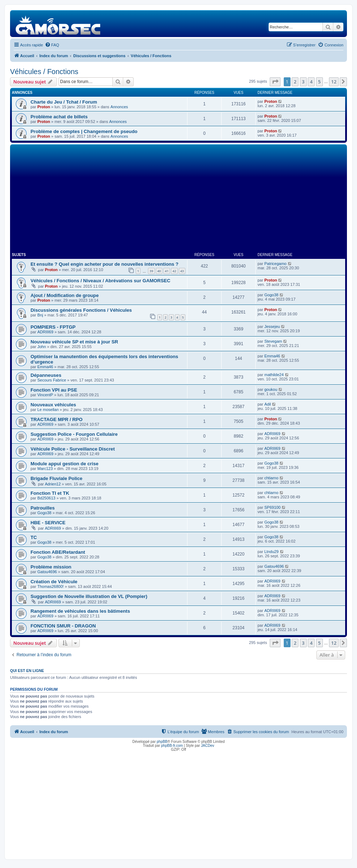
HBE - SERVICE (48, 523)
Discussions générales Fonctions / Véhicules (81, 310)
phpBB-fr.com (172, 746)
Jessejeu (272, 326)
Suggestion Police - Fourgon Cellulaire (74, 434)
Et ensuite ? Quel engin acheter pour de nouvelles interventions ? (105, 264)
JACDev (208, 746)
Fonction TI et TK (50, 493)
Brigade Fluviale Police (56, 478)
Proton (44, 107)
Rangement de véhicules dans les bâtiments (80, 611)
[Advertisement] (178, 200)
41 (167, 271)
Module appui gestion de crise (64, 464)
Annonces (119, 107)
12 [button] (334, 82)
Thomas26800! (50, 586)
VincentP (45, 395)
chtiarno (271, 478)
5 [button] (319, 82)
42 (174, 271)
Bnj (40, 315)
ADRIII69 (45, 332)
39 (151, 271)
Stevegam (273, 341)
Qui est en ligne (27, 671)
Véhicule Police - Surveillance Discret (73, 449)
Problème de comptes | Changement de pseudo (84, 131)
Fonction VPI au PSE (54, 390)
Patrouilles (43, 508)
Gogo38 (271, 295)
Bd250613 (46, 498)
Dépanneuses (46, 375)
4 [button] (311, 82)
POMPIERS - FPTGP (53, 327)
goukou (271, 389)
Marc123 (45, 469)
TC (34, 537)
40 (159, 271)
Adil (268, 404)
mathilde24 (274, 375)
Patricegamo (275, 264)
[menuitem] (52, 45)
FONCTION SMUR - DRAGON (63, 626)
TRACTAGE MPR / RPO (57, 419)
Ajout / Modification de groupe (65, 295)
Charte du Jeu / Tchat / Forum (64, 102)
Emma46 (45, 367)
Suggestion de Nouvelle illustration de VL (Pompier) (89, 596)
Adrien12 (53, 484)
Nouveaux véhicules (53, 405)
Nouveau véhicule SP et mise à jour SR (74, 342)
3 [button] (303, 82)
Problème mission (51, 567)
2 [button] (295, 82)
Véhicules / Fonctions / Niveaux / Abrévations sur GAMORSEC (100, 281)
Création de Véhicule (54, 582)
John (42, 347)
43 (182, 271)
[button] (275, 82)
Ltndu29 (272, 552)
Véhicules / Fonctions (44, 72)
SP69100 (272, 507)
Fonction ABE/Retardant (58, 552)
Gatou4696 (47, 572)
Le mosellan (48, 410)
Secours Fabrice (52, 380)
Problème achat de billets (59, 117)
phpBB (162, 742)
